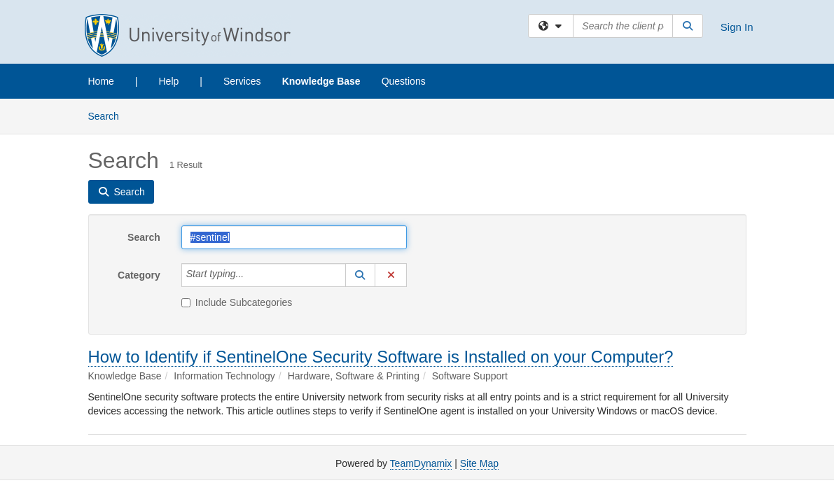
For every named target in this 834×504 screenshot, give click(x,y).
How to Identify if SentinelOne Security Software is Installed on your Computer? (381, 357)
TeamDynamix (421, 463)
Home (101, 81)
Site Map (479, 463)
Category (139, 275)
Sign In (737, 27)
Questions (404, 81)
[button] (361, 275)
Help (169, 81)
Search (109, 115)
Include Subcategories (237, 302)
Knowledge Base (321, 81)
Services (242, 81)
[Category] (251, 275)
